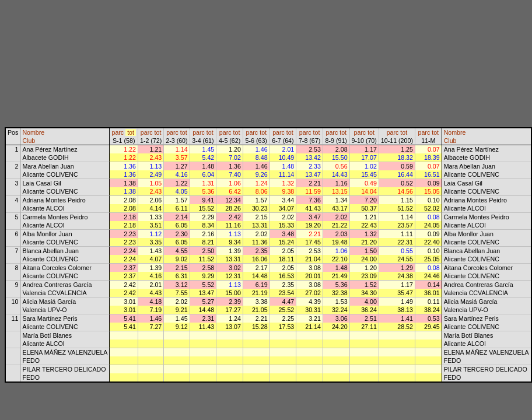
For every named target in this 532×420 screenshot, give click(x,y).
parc (118, 132)
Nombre (33, 132)
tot (131, 132)
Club (29, 141)
